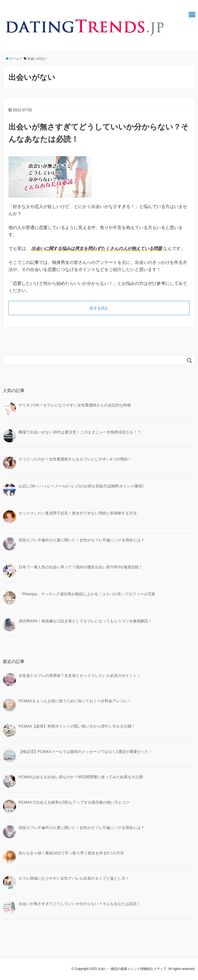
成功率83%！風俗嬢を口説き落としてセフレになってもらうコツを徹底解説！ (85, 621)
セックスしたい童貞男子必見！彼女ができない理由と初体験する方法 (78, 513)
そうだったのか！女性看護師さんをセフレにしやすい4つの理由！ (75, 459)
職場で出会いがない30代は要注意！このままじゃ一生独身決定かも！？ (80, 432)
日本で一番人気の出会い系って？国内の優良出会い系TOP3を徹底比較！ (81, 567)
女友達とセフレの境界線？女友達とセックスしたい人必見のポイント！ (80, 676)
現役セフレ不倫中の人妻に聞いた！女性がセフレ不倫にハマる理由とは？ (81, 540)
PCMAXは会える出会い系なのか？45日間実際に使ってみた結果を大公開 (81, 777)
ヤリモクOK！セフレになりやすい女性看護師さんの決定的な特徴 (75, 405)
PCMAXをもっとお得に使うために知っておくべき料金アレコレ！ (75, 701)
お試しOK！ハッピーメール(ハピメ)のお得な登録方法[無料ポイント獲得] (81, 486)
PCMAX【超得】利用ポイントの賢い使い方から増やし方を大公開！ (77, 726)
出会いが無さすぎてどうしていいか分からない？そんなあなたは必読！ (80, 904)
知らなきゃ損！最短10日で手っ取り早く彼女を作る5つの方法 (71, 853)
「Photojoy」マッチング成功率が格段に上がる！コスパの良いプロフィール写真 (87, 594)
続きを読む (99, 308)
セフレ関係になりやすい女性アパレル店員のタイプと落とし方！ (74, 878)
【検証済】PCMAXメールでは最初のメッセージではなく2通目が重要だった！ (86, 752)
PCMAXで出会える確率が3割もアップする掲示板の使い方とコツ (74, 802)
